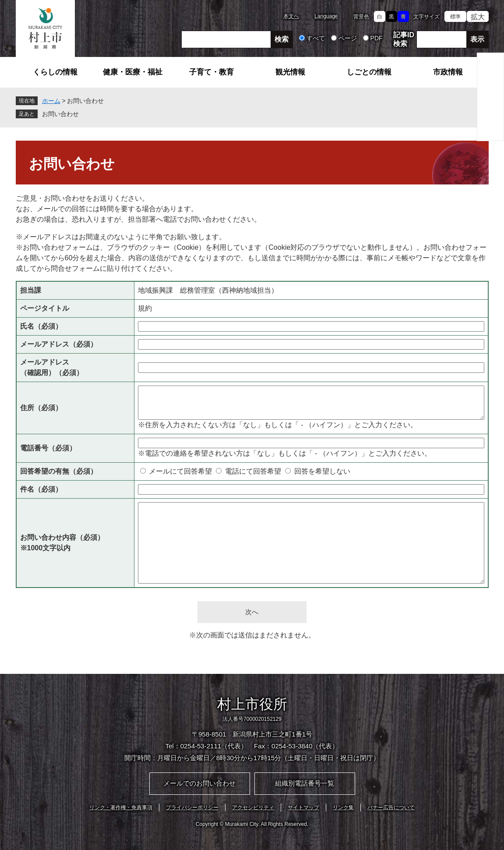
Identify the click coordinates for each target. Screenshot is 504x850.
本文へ (291, 16)
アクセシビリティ (253, 807)
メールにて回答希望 (180, 471)
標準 (455, 17)
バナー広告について (391, 807)
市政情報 (448, 72)
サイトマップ (303, 807)
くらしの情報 (55, 72)
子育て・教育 (211, 72)
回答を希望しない (322, 471)
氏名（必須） (41, 326)
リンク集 (343, 807)
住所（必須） (41, 408)
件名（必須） (41, 489)
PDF (377, 38)
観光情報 (290, 72)
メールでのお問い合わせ (199, 783)
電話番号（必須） (48, 448)
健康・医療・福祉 (133, 72)
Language (326, 16)
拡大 (478, 17)
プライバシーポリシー (192, 807)
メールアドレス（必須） (59, 344)
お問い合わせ (60, 114)
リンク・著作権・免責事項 (121, 807)
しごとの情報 (369, 72)
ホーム (51, 101)
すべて (316, 38)
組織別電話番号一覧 (305, 783)
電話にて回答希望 (253, 471)
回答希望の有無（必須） (59, 471)
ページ (348, 38)
